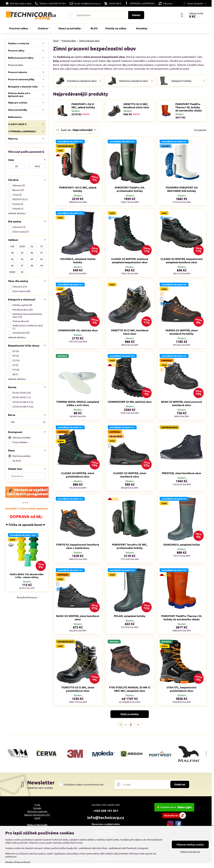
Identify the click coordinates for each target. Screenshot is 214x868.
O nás (37, 805)
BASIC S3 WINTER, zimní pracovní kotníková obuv (182, 403)
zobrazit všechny (17, 213)
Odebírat (180, 784)
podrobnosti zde (88, 848)
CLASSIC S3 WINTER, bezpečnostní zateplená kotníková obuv (182, 261)
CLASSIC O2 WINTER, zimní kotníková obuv (130, 475)
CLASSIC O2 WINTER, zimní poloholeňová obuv (78, 475)
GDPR (37, 818)
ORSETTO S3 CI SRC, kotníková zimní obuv (136, 106)
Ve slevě (14, 461)
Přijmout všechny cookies (190, 844)
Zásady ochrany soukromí (18, 862)
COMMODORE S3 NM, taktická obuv (130, 402)
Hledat (136, 15)
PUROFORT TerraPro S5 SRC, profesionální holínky (130, 546)
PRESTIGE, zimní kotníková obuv (182, 473)
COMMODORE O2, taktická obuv (78, 330)
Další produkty (130, 714)
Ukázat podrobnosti (190, 852)
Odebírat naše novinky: (40, 788)
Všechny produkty (19, 438)
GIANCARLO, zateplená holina (182, 544)
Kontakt (37, 808)
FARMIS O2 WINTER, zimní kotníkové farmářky (182, 332)
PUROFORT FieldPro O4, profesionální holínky (130, 189)
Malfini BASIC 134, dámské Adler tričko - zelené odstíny (27, 576)
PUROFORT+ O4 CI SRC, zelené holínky (83, 106)
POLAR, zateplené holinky (130, 616)
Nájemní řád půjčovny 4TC (37, 815)
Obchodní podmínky (37, 811)
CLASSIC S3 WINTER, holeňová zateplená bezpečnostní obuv (130, 261)
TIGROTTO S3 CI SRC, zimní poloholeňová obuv (78, 689)
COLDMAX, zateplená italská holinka (78, 261)
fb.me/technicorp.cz (27, 597)
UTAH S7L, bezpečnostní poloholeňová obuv (182, 689)
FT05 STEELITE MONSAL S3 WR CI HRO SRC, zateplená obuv (130, 689)
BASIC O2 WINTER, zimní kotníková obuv (78, 618)
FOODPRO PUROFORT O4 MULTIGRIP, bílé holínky (182, 189)
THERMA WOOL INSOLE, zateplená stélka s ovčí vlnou (78, 403)
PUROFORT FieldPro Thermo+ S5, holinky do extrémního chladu (189, 107)
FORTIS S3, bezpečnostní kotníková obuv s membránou (78, 546)
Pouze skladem (18, 442)
